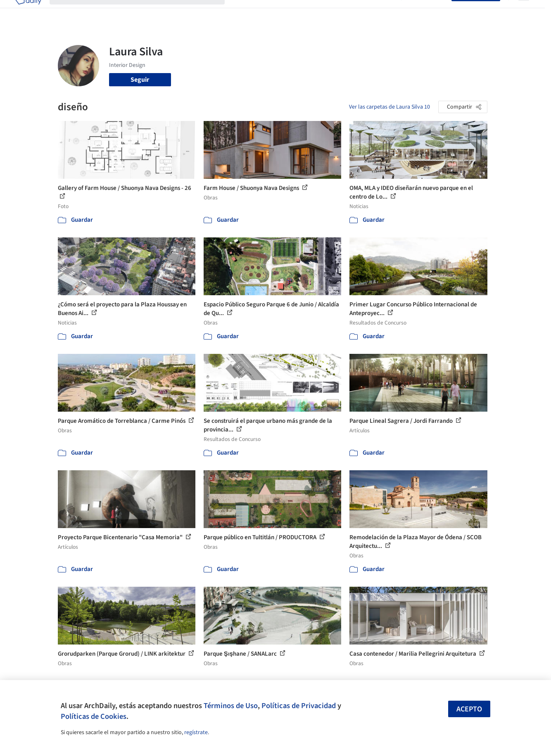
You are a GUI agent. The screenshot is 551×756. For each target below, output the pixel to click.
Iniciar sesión (428, 12)
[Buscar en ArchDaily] (144, 12)
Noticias (356, 12)
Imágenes (270, 12)
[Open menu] (524, 12)
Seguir (140, 80)
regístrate (196, 732)
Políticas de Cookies (94, 716)
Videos (383, 12)
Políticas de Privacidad (299, 706)
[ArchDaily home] (28, 12)
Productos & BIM (314, 12)
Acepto (469, 709)
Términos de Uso (231, 706)
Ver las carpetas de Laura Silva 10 (389, 107)
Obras (241, 12)
